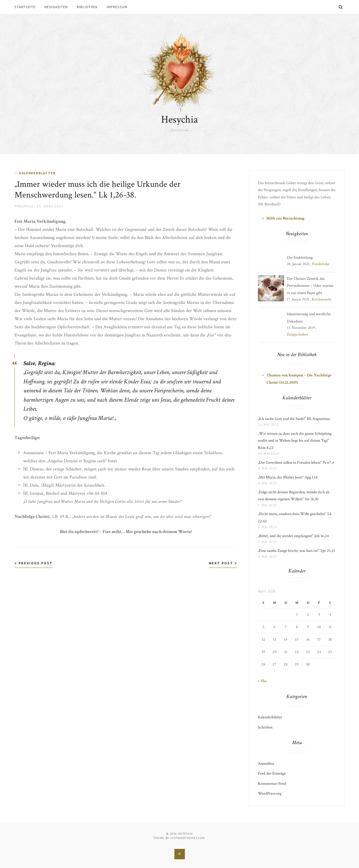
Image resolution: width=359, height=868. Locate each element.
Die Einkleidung (300, 258)
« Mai (262, 681)
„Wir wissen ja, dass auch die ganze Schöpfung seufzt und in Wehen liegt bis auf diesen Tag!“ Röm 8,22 (295, 441)
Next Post (223, 563)
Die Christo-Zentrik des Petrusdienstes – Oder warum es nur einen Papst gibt (310, 286)
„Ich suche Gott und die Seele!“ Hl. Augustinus (294, 419)
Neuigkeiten (56, 7)
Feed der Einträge (272, 773)
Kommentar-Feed (272, 784)
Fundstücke (321, 264)
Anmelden (266, 764)
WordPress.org (270, 793)
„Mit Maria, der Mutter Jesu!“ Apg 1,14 (288, 477)
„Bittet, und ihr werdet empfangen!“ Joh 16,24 (293, 536)
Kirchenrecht (322, 299)
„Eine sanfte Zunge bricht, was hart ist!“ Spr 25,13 (296, 551)
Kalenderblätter (37, 173)
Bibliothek (87, 7)
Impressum (117, 7)
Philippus (24, 206)
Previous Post (34, 563)
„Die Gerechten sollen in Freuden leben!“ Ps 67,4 (296, 463)
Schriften (265, 727)
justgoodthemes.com (188, 838)
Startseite (25, 7)
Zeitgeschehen (297, 335)
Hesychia (180, 120)
